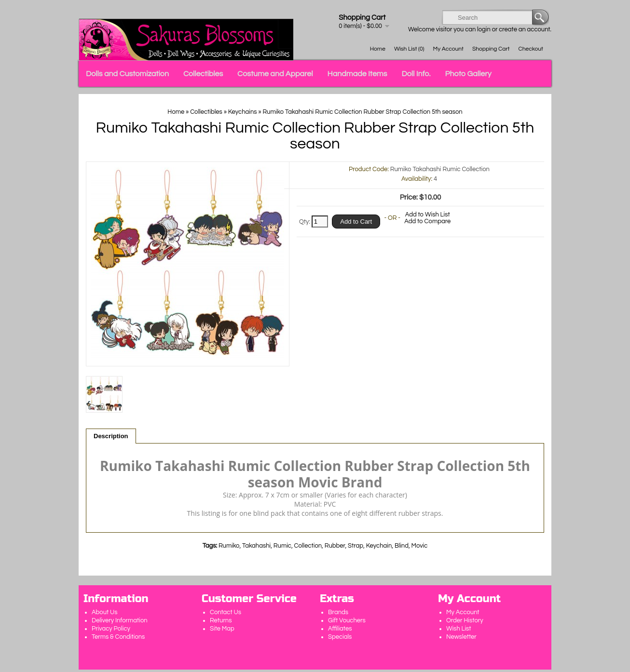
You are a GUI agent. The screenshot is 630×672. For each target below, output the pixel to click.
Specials (340, 637)
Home (378, 49)
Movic (420, 546)
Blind (402, 546)
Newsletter (461, 637)
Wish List (459, 629)
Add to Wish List (428, 215)
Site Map (222, 629)
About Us (105, 612)
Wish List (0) (409, 49)
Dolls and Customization (127, 74)
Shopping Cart (491, 49)
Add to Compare (427, 221)
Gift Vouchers (347, 620)
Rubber (335, 546)
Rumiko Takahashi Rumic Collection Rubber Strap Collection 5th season (362, 112)
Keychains (243, 112)
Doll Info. (416, 74)
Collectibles (203, 74)
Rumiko (229, 546)
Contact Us (226, 612)
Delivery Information (120, 620)
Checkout (531, 49)
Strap (356, 546)
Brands (338, 612)
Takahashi (256, 546)
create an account (524, 29)
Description (111, 436)
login (484, 29)
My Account (448, 49)
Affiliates (340, 629)
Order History (465, 620)
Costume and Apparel (275, 74)
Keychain (379, 546)
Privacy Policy (111, 629)
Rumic (282, 546)
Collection (308, 546)
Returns (221, 620)
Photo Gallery (468, 74)
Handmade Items (357, 74)
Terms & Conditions (118, 637)
